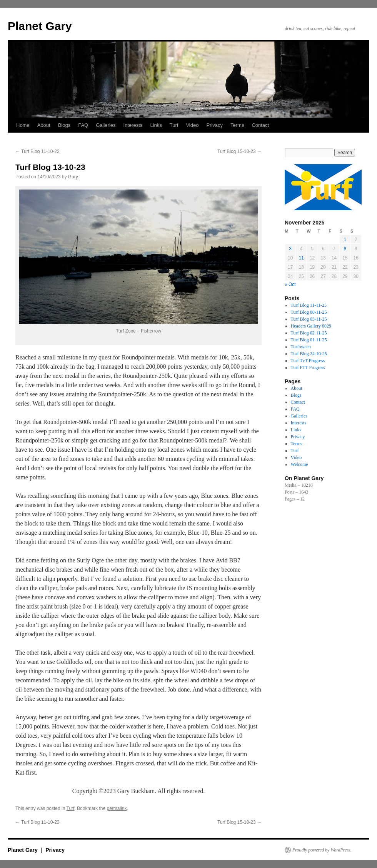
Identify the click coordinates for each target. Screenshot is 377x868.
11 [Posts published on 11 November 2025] (301, 258)
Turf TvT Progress (308, 361)
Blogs (64, 125)
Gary (73, 177)
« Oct (290, 284)
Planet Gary (40, 26)
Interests (133, 125)
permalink (117, 808)
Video (192, 125)
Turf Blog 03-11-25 (309, 319)
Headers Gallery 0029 (311, 326)
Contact (260, 125)
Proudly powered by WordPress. (322, 850)
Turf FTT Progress (308, 367)
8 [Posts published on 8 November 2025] (345, 249)
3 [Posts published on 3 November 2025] (290, 249)
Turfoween (301, 347)
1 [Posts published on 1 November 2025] (345, 239)
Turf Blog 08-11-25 (309, 312)
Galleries (106, 125)
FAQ (83, 125)
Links (156, 125)
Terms (237, 125)
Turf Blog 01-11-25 (309, 340)
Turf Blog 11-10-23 (38, 151)
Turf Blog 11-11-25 (309, 305)
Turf (174, 125)
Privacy (214, 125)
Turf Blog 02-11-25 (309, 333)
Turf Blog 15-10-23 (239, 151)
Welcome (299, 464)
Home (23, 125)
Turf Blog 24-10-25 (309, 354)
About (44, 125)
